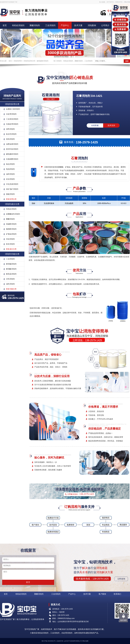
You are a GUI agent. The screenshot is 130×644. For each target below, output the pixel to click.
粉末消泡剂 (10, 244)
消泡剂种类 (18, 61)
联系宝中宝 (119, 2)
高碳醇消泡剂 (11, 224)
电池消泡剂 (10, 169)
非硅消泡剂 (10, 239)
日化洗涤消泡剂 (12, 184)
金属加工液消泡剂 (13, 109)
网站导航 (127, 2)
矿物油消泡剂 (11, 234)
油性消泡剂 (10, 284)
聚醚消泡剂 (35, 25)
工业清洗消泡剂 (12, 119)
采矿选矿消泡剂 (12, 189)
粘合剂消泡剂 (11, 134)
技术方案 (78, 25)
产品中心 (65, 25)
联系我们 (117, 594)
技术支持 (111, 125)
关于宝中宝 (110, 2)
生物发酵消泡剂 (12, 159)
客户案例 (102, 594)
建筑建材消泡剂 (43, 61)
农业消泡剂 (10, 179)
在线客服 (95, 125)
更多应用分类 (11, 199)
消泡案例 (92, 25)
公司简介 (105, 25)
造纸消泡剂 (10, 139)
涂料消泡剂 (10, 129)
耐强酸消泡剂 (11, 269)
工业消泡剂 (50, 25)
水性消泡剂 (10, 279)
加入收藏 (102, 2)
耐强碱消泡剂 (11, 264)
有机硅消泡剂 (18, 25)
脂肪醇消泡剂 (11, 229)
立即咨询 (121, 579)
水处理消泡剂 (11, 114)
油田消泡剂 (10, 174)
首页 (5, 25)
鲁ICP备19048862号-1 (49, 641)
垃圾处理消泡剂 (12, 124)
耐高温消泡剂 (11, 274)
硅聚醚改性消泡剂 (13, 214)
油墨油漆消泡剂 (12, 144)
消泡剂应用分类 (29, 61)
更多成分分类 (11, 249)
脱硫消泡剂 (10, 194)
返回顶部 (123, 620)
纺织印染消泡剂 (12, 149)
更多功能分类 (11, 289)
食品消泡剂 (10, 164)
